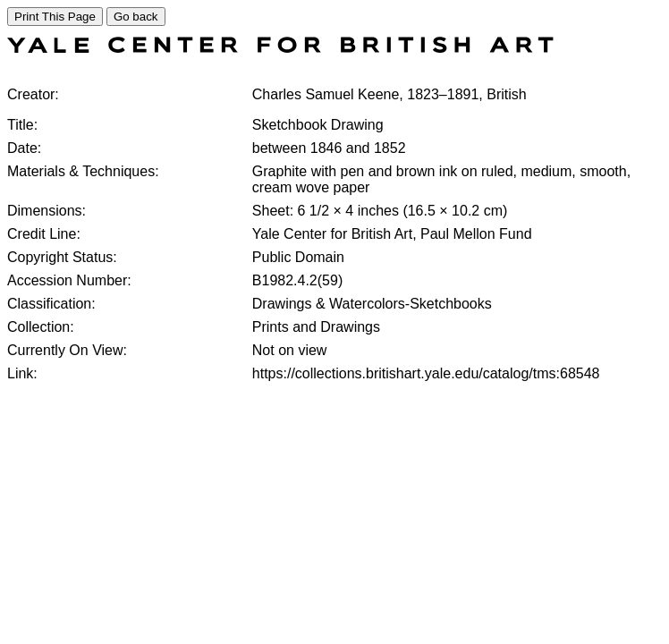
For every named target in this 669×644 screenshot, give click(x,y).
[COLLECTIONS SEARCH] (280, 48)
